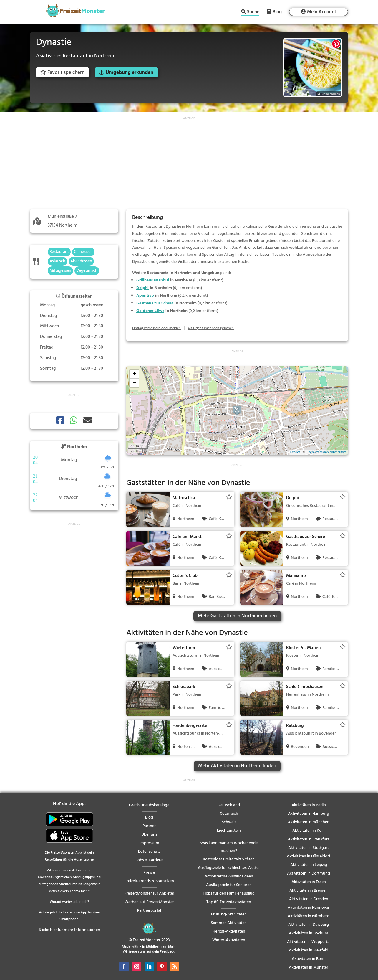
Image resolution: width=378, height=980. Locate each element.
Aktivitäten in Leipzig (309, 865)
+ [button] (134, 374)
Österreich (229, 814)
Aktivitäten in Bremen (309, 891)
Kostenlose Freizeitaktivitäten (229, 859)
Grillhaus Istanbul (153, 280)
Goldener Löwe (150, 311)
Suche (253, 13)
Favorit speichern (62, 73)
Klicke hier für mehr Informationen (69, 930)
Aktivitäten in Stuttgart (309, 848)
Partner (149, 826)
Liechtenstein (229, 831)
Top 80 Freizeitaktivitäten (229, 902)
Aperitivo (145, 296)
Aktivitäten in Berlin (309, 805)
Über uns (149, 835)
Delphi (142, 288)
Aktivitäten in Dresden (309, 899)
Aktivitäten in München (309, 822)
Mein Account (322, 12)
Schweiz (229, 822)
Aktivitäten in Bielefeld (309, 950)
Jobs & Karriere (149, 860)
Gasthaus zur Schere (155, 303)
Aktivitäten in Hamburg (309, 814)
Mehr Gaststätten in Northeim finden (237, 616)
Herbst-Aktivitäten (229, 932)
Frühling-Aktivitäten (229, 914)
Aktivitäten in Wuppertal (309, 942)
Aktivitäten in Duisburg (309, 925)
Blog (277, 12)
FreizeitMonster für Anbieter (149, 894)
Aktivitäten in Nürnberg (309, 916)
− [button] (134, 383)
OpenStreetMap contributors (326, 452)
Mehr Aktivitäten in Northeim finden (237, 766)
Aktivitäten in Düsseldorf (309, 856)
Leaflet (295, 452)
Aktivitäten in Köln (309, 831)
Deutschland (229, 805)
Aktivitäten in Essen (309, 882)
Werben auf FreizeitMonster (149, 902)
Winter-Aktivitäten (229, 940)
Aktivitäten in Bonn (309, 959)
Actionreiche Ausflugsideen (229, 876)
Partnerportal (149, 911)
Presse (149, 873)
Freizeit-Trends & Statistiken (149, 881)
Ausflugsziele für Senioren (229, 885)
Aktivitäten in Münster (309, 967)
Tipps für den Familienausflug (229, 894)
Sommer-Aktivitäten (229, 923)
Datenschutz (149, 852)
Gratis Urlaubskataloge (149, 805)
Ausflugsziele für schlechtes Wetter (229, 868)
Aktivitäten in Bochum (309, 933)
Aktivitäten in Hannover (309, 908)
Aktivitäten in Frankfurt (309, 839)
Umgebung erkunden (130, 73)
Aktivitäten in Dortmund (309, 873)
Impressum (149, 843)
